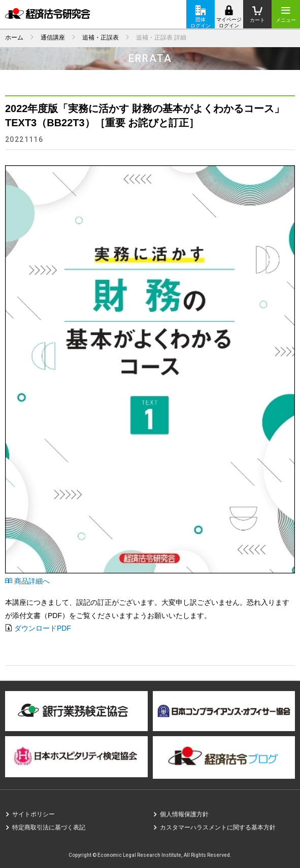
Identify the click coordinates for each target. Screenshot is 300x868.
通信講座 (53, 38)
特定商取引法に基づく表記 (49, 827)
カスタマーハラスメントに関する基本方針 (218, 827)
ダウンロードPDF (43, 628)
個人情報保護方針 (184, 814)
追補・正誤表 (101, 38)
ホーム (14, 38)
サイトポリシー (34, 814)
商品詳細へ (27, 581)
